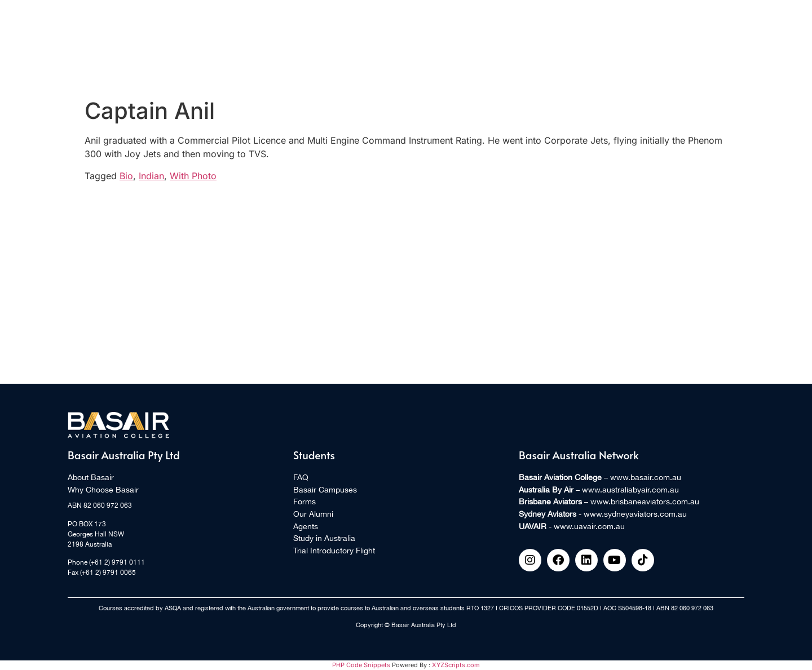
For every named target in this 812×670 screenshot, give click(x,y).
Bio (126, 176)
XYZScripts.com (456, 665)
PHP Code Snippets (361, 665)
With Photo (193, 176)
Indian (151, 176)
